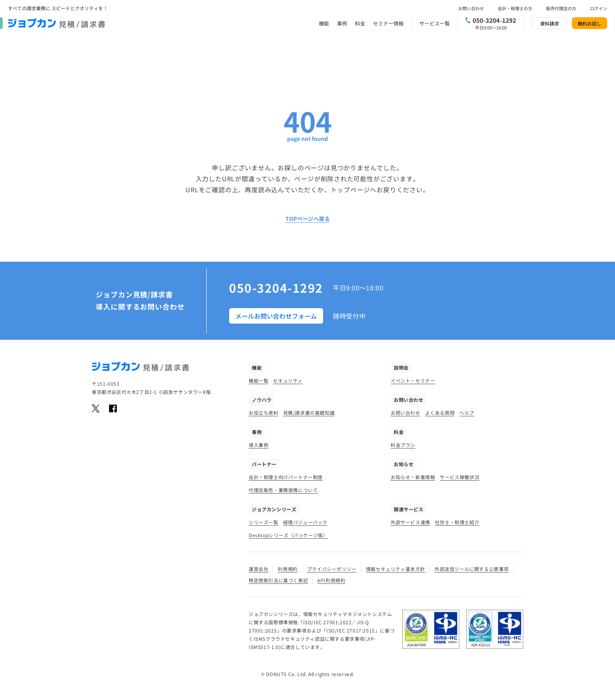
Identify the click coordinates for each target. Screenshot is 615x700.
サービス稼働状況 (459, 477)
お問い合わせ (471, 8)
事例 (342, 23)
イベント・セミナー (413, 380)
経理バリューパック (305, 522)
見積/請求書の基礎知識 (309, 413)
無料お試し (590, 23)
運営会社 (258, 569)
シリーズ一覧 (264, 522)
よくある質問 (440, 413)
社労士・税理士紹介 (457, 522)
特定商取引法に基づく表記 (278, 580)
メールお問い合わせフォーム (276, 316)
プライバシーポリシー (332, 569)
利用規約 (287, 569)
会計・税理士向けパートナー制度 (286, 477)
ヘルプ (467, 413)
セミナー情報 (388, 23)
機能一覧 (258, 380)
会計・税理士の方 (515, 8)
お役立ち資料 (264, 413)
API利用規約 (331, 580)
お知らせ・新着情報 (413, 477)
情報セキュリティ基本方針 (396, 569)
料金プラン (403, 445)
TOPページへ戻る (308, 219)
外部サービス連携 (410, 522)
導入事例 (258, 445)
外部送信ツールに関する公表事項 (472, 569)
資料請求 (549, 23)
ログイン (599, 8)
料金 (360, 23)
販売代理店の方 (561, 8)
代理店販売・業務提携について (283, 490)
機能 (324, 23)
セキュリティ (288, 380)
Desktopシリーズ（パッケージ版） (288, 535)
